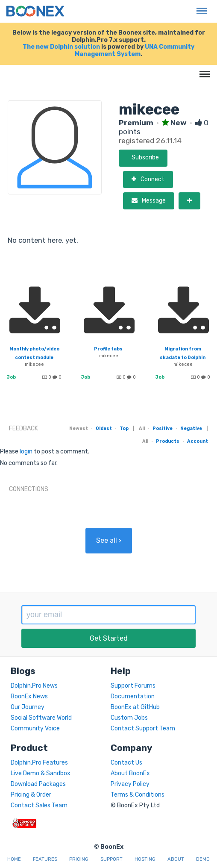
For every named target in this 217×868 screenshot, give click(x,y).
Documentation (133, 696)
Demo (203, 859)
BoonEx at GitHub (135, 707)
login (26, 452)
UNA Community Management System (135, 50)
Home (14, 859)
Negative (191, 428)
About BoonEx (130, 773)
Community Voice (35, 728)
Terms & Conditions (138, 795)
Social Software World (41, 718)
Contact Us (126, 763)
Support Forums (133, 686)
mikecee (34, 364)
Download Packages (38, 784)
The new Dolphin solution (61, 47)
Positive (163, 428)
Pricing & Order (31, 795)
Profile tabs (108, 349)
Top (124, 428)
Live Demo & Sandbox (41, 773)
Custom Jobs (129, 718)
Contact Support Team (143, 728)
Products (168, 441)
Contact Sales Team (39, 805)
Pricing (79, 859)
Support (111, 859)
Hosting (145, 859)
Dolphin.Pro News (34, 686)
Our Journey (28, 707)
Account (198, 441)
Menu (199, 7)
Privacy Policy (130, 784)
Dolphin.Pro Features (39, 763)
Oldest (104, 428)
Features (45, 859)
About (176, 859)
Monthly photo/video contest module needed (34, 357)
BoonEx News (29, 696)
